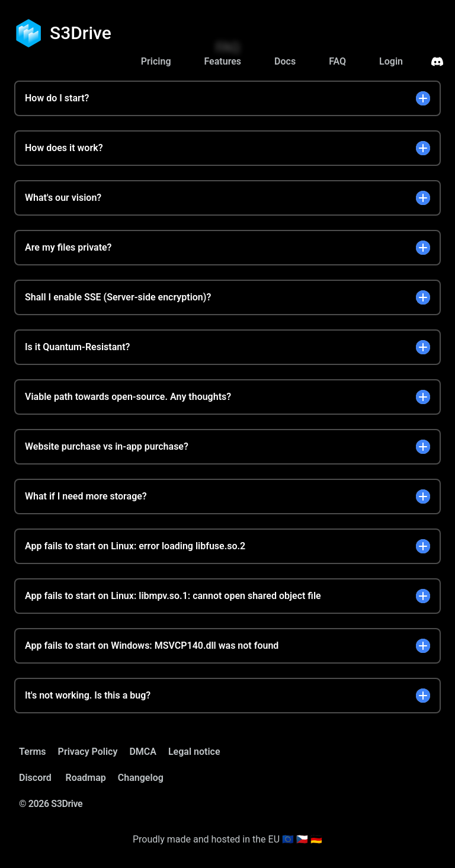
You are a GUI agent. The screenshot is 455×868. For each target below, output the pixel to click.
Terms (33, 752)
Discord (35, 778)
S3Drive (81, 33)
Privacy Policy (88, 752)
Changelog (141, 778)
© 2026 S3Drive (51, 804)
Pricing (156, 61)
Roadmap (86, 778)
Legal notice (194, 752)
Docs (285, 61)
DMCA (143, 752)
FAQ (337, 61)
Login (391, 61)
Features (222, 61)
